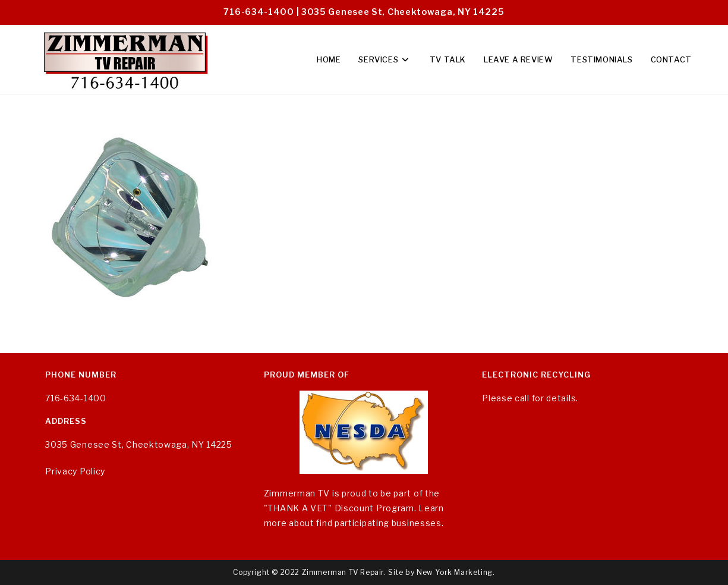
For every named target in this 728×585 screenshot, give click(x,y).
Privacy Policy (75, 471)
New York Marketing (455, 572)
